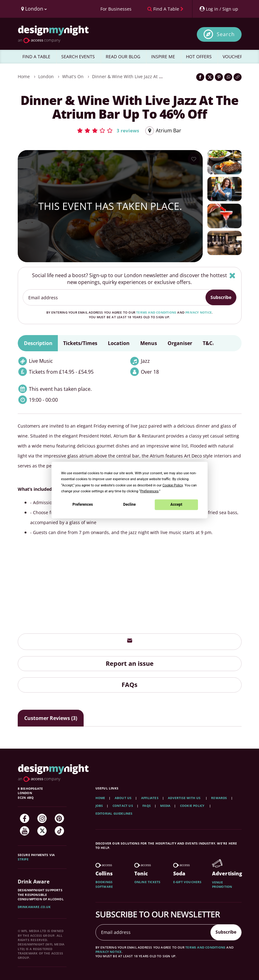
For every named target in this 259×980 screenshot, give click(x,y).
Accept (176, 504)
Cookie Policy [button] (173, 485)
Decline (129, 504)
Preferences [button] (149, 491)
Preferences (83, 504)
